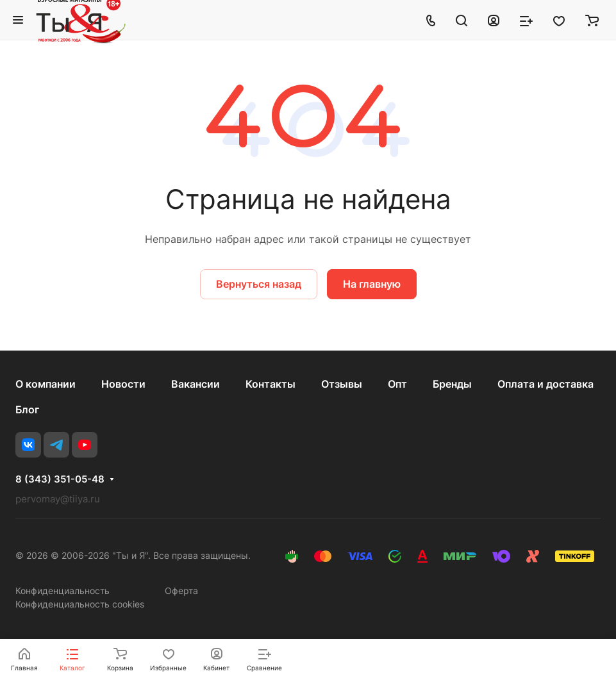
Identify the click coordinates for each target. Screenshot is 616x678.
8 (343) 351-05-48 (60, 479)
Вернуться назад (259, 284)
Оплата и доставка (545, 384)
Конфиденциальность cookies (80, 604)
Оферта (181, 591)
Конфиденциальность (62, 591)
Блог (27, 409)
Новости (123, 384)
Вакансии (196, 384)
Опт (397, 384)
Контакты (271, 384)
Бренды (452, 384)
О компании (46, 384)
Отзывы (342, 384)
